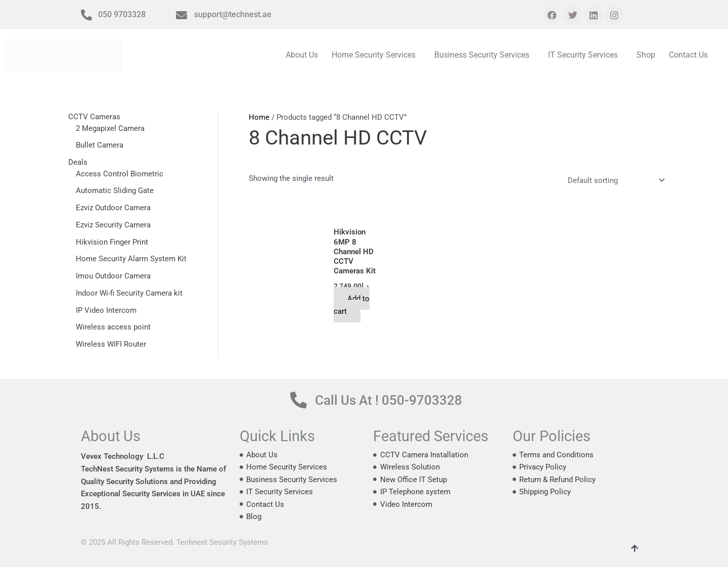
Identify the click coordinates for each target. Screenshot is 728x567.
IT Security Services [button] (584, 55)
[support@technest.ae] (181, 15)
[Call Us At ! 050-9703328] (299, 400)
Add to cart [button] (352, 305)
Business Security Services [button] (483, 55)
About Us (304, 55)
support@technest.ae (233, 14)
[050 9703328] (86, 15)
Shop (646, 55)
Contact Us (688, 55)
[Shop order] (614, 181)
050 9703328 (122, 14)
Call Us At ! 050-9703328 (391, 400)
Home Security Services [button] (376, 55)
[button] (378, 55)
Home (259, 117)
